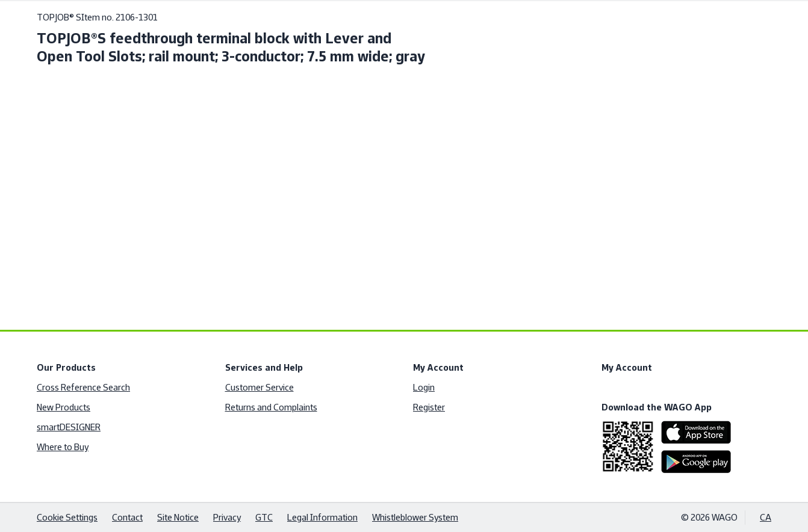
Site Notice (178, 517)
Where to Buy (63, 447)
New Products (64, 407)
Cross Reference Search (83, 387)
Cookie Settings (67, 517)
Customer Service (259, 387)
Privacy (227, 517)
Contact (127, 517)
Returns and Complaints (271, 407)
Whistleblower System (415, 517)
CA (766, 517)
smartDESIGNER (69, 427)
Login (424, 387)
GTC (264, 517)
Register (429, 407)
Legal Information (322, 517)
